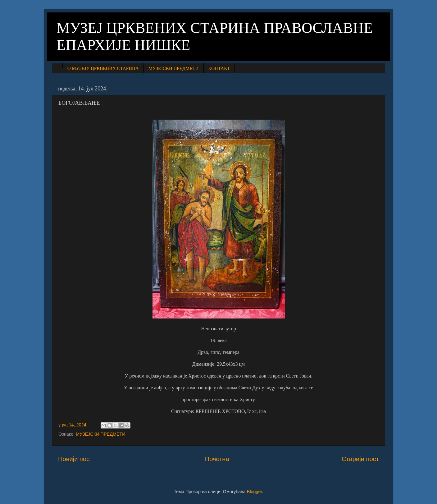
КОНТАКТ (219, 68)
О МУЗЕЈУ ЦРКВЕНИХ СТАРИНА (103, 68)
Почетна (217, 459)
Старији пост (360, 459)
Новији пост (75, 459)
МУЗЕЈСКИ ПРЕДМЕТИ (174, 68)
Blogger (255, 492)
